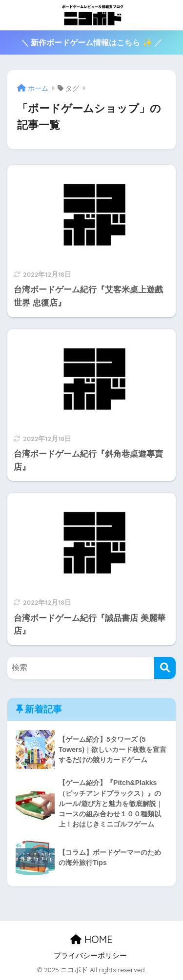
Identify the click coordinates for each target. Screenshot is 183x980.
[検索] (165, 668)
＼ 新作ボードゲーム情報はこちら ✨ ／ (91, 43)
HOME (91, 939)
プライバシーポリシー (90, 956)
